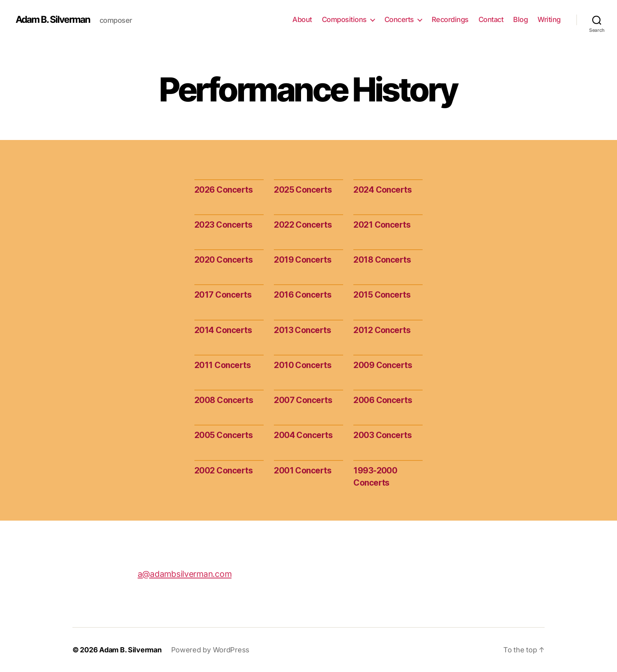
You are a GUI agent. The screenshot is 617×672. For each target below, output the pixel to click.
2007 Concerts (303, 400)
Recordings (450, 19)
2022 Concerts (303, 225)
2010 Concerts (303, 365)
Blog (520, 19)
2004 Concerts (303, 435)
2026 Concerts (224, 190)
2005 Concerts (224, 435)
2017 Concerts (223, 295)
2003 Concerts (382, 435)
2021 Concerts (382, 225)
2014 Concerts (223, 330)
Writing (549, 19)
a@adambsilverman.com (185, 574)
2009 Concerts (383, 365)
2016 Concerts (303, 295)
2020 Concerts (224, 260)
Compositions (344, 19)
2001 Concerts (303, 470)
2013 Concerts (302, 330)
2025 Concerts (303, 190)
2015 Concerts (382, 295)
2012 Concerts (382, 330)
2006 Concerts (383, 400)
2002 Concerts (224, 470)
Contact (491, 19)
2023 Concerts (223, 225)
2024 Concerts (382, 190)
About (302, 19)
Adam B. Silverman (53, 20)
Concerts (399, 19)
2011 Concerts (223, 365)
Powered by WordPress (211, 650)
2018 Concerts (382, 260)
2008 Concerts (224, 400)
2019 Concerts (303, 260)
